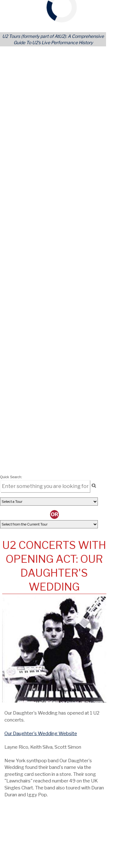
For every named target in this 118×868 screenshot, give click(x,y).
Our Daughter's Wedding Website (41, 733)
